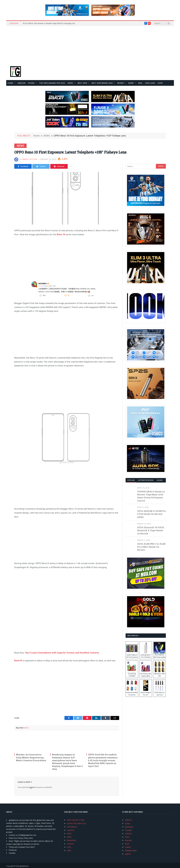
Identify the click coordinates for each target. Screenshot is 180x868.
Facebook (13, 850)
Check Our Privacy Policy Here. (21, 838)
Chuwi (127, 823)
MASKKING (71, 840)
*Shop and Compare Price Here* (22, 847)
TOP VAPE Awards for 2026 (52, 83)
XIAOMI (160, 480)
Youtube (12, 853)
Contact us (13, 835)
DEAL (140, 83)
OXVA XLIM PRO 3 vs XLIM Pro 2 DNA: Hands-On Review (151, 547)
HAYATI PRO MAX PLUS (77, 823)
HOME (10, 83)
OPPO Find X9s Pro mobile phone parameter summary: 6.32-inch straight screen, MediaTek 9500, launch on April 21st (103, 760)
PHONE (31, 83)
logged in (32, 787)
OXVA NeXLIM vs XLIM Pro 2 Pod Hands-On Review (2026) (151, 514)
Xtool (127, 844)
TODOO (70, 844)
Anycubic (129, 840)
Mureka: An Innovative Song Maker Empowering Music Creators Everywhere (31, 757)
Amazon (22, 83)
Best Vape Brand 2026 (102, 83)
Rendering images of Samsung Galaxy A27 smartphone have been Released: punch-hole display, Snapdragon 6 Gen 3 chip (67, 762)
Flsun (127, 837)
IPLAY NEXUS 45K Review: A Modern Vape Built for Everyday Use (49, 23)
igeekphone (24, 866)
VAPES (70, 83)
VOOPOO (71, 830)
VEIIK (69, 851)
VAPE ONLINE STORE (76, 820)
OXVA (69, 834)
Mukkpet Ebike (131, 851)
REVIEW (120, 83)
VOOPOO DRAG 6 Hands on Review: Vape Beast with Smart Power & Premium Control (151, 496)
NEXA (69, 837)
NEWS (20, 146)
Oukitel (128, 847)
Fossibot (128, 830)
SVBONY (128, 820)
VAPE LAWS (150, 83)
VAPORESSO (72, 827)
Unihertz (128, 834)
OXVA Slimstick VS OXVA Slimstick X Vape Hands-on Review (151, 530)
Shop (160, 83)
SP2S (69, 847)
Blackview (129, 827)
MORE (131, 83)
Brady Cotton (30, 159)
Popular (131, 480)
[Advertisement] (90, 45)
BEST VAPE (82, 83)
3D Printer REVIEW (146, 480)
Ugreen (128, 854)
